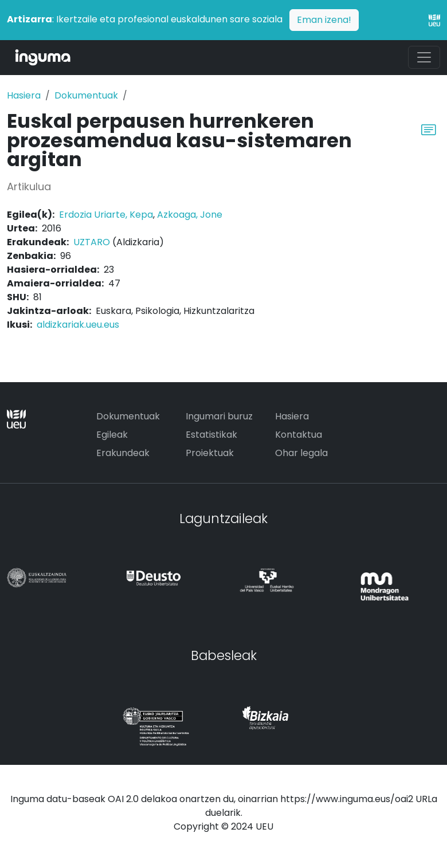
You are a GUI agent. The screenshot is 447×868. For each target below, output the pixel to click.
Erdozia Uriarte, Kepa (106, 215)
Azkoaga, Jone (190, 215)
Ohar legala (301, 453)
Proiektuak (210, 453)
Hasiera (24, 95)
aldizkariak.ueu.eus (78, 325)
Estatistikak (211, 435)
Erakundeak (123, 453)
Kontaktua (299, 435)
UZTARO (92, 242)
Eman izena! (324, 20)
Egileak (112, 435)
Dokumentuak (86, 95)
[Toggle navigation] (424, 57)
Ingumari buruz (219, 416)
